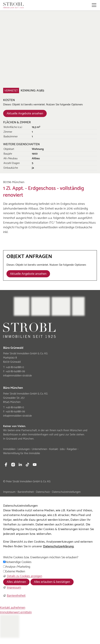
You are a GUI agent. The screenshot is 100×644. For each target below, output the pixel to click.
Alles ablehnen (16, 582)
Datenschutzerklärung (58, 546)
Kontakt (53, 449)
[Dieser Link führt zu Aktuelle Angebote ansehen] (25, 113)
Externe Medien (15, 571)
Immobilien (9, 449)
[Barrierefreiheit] (14, 596)
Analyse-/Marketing (18, 567)
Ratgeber (72, 449)
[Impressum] (12, 588)
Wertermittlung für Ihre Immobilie (22, 453)
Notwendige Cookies (18, 562)
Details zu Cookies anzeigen (24, 576)
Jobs (62, 449)
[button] (94, 5)
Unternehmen (40, 449)
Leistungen (24, 449)
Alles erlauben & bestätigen (52, 582)
